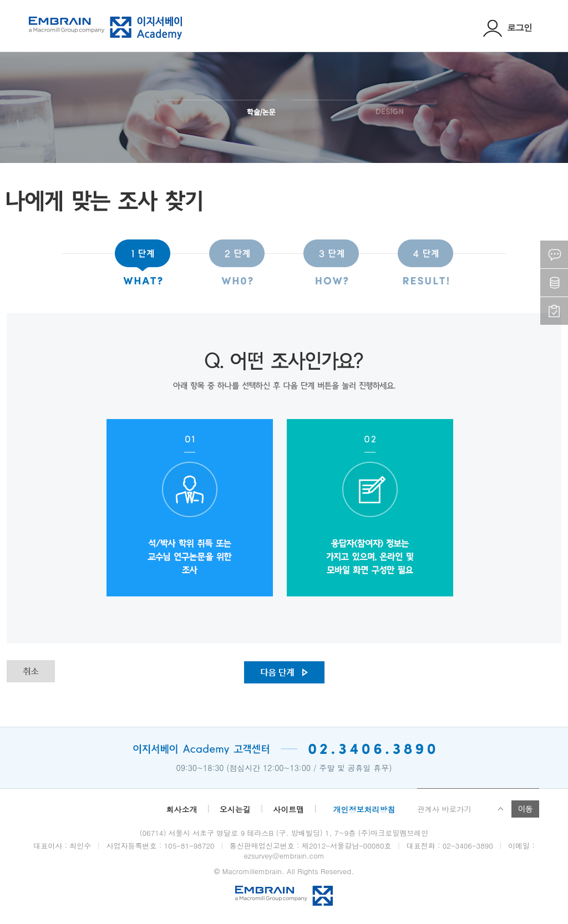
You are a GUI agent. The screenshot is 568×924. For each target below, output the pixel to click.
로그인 (508, 27)
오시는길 (235, 809)
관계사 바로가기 (444, 809)
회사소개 (181, 809)
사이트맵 (288, 809)
